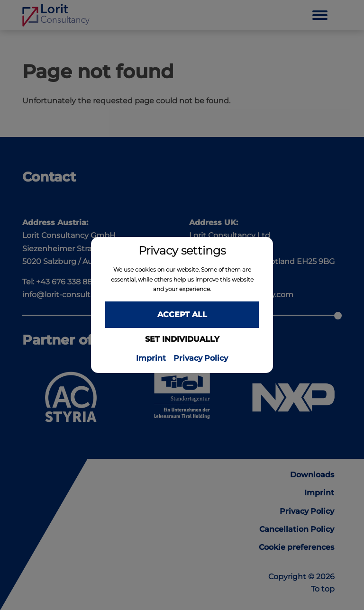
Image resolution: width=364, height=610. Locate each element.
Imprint (151, 358)
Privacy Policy (201, 358)
